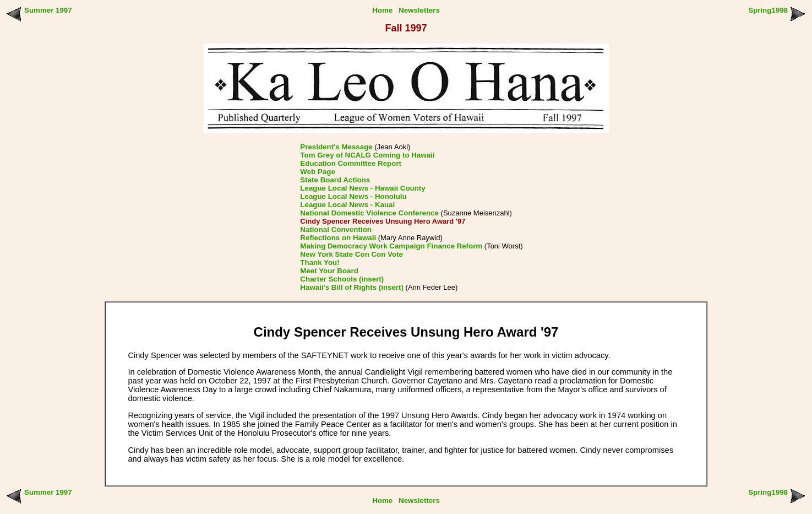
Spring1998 (768, 10)
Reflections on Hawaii (338, 238)
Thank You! (320, 263)
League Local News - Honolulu (353, 196)
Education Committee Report (351, 163)
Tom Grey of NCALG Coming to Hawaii (367, 155)
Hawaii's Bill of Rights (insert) (352, 287)
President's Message (336, 147)
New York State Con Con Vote (351, 254)
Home (382, 10)
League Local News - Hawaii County (363, 188)
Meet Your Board (329, 271)
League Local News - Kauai (347, 205)
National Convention (336, 229)
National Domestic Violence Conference (369, 213)
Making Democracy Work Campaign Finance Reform (391, 246)
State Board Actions (335, 180)
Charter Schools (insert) (342, 279)
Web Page (317, 172)
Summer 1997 (48, 10)
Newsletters (419, 10)
